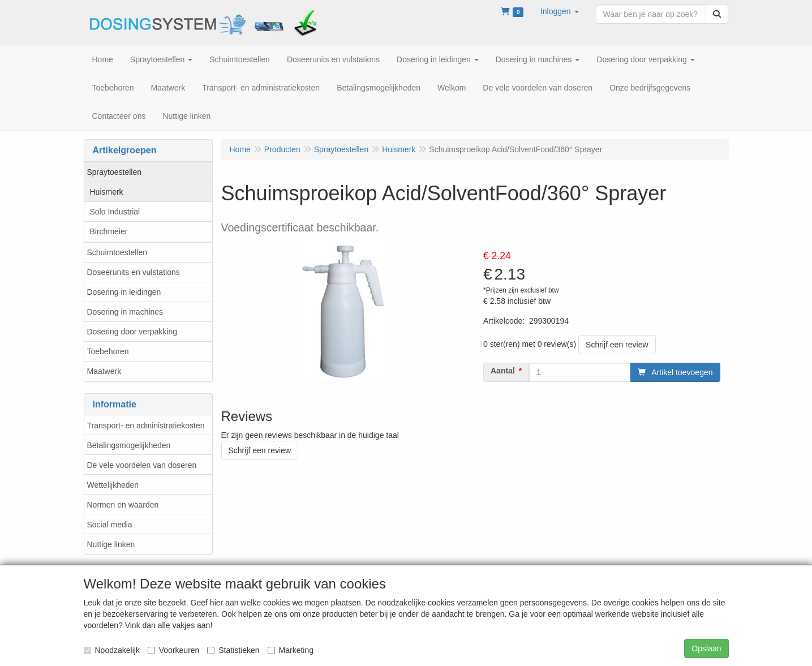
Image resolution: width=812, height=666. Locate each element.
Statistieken (233, 650)
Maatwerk (104, 371)
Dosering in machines (125, 312)
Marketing (291, 650)
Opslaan (706, 648)
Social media (110, 525)
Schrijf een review (617, 345)
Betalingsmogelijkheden (129, 445)
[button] (560, 11)
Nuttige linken (111, 544)
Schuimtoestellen (117, 252)
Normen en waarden (123, 505)
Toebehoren (108, 351)
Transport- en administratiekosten (146, 426)
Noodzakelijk (112, 650)
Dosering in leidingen (124, 292)
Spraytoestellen (115, 172)
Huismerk (107, 192)
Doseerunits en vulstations (134, 272)
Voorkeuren (174, 650)
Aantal (503, 371)
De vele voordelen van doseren (142, 465)
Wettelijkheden (113, 485)
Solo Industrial (115, 212)
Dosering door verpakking (132, 332)
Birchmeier (109, 231)
